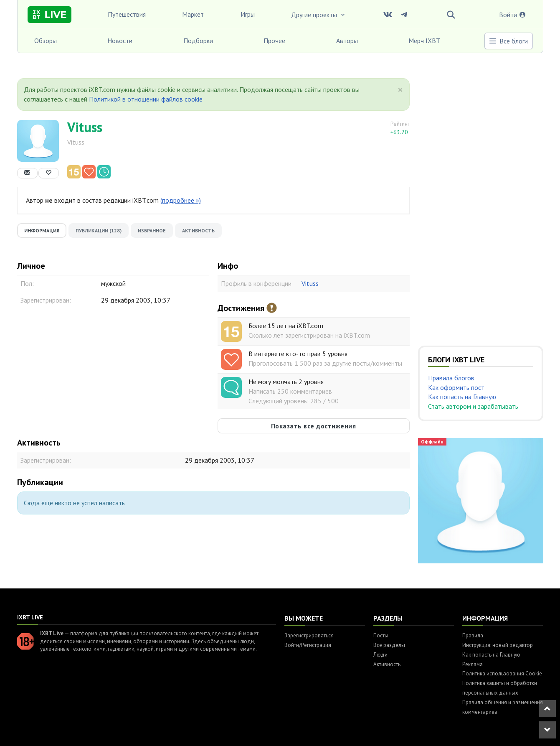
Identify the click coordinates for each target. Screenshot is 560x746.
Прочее (274, 41)
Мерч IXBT (424, 41)
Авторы (347, 41)
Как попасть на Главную (462, 397)
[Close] (400, 90)
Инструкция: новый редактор (498, 645)
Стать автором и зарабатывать (473, 406)
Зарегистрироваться (309, 635)
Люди (380, 655)
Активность (198, 230)
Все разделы (389, 645)
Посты (381, 635)
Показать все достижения (314, 426)
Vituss (85, 127)
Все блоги (508, 41)
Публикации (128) (99, 230)
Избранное (152, 230)
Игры (248, 14)
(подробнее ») (181, 200)
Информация (42, 230)
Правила (473, 635)
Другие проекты (319, 15)
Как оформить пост (456, 387)
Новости (120, 41)
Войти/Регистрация (308, 645)
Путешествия (127, 14)
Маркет (193, 14)
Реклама (473, 664)
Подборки (198, 41)
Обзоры (46, 41)
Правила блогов (451, 378)
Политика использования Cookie (502, 673)
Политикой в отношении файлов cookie (146, 99)
